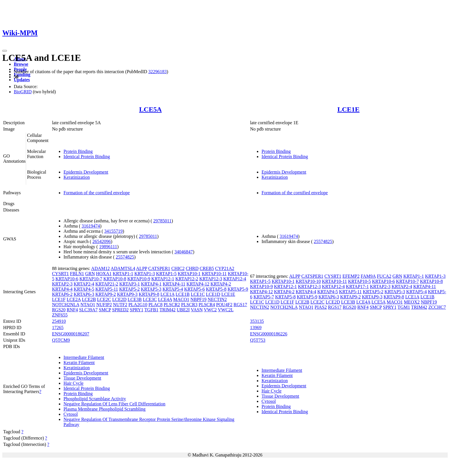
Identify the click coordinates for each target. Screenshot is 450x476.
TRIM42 (168, 310)
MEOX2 (412, 302)
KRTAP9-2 (106, 294)
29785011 (162, 221)
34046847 (184, 252)
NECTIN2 (217, 299)
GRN (90, 274)
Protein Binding (78, 151)
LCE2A (74, 299)
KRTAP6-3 (84, 294)
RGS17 (240, 305)
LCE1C (198, 294)
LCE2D (119, 299)
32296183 (158, 72)
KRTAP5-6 (195, 289)
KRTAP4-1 (151, 284)
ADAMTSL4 (123, 268)
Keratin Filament (79, 363)
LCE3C (150, 299)
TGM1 (404, 307)
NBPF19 (198, 299)
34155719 (113, 231)
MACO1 (181, 299)
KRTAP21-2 (107, 284)
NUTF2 (120, 305)
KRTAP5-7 (264, 297)
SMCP (105, 310)
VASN (197, 310)
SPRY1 (136, 310)
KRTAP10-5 (360, 281)
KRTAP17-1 (357, 286)
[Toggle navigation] (5, 51)
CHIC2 (178, 268)
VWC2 (210, 310)
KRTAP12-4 (235, 279)
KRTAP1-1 (123, 274)
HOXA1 (104, 274)
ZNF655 (60, 315)
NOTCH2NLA (66, 305)
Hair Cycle (73, 383)
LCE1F (59, 299)
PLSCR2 (172, 305)
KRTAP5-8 (216, 289)
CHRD (192, 268)
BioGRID (23, 92)
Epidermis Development (86, 172)
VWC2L (226, 310)
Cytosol (71, 414)
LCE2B (89, 299)
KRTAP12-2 (187, 279)
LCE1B (183, 294)
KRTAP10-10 (308, 281)
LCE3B (135, 299)
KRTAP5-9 (238, 289)
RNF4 (72, 310)
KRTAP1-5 (166, 274)
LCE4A (165, 299)
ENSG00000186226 (269, 334)
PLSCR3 (189, 305)
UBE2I (183, 310)
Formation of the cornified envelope (97, 193)
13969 (256, 328)
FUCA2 (384, 276)
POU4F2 (224, 305)
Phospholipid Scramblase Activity (95, 399)
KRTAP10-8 (115, 279)
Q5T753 (258, 340)
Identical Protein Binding (87, 157)
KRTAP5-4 (173, 289)
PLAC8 (155, 305)
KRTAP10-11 (214, 274)
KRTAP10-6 (67, 279)
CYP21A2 (225, 268)
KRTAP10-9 (139, 279)
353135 (257, 321)
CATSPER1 (159, 268)
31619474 (91, 226)
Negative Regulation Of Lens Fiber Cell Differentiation (114, 404)
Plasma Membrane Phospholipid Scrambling (104, 409)
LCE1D (213, 294)
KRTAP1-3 (145, 274)
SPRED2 (120, 310)
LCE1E (348, 109)
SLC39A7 (88, 310)
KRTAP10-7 (91, 279)
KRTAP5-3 (151, 289)
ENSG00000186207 (71, 334)
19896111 (108, 247)
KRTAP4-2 (221, 284)
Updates (22, 80)
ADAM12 (101, 268)
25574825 (125, 257)
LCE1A (167, 294)
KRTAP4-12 (198, 284)
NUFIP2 (104, 305)
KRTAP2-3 (62, 284)
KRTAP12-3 (211, 279)
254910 (59, 321)
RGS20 (59, 310)
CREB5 (207, 268)
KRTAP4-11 (174, 284)
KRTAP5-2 (129, 289)
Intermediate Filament (84, 357)
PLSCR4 (207, 305)
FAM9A (368, 276)
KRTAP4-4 (62, 289)
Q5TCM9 (61, 340)
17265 (58, 328)
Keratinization (77, 177)
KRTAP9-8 (149, 294)
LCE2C (104, 299)
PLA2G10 (138, 305)
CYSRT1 (60, 274)
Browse (21, 64)
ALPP (142, 268)
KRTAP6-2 (62, 294)
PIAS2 (321, 307)
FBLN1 (77, 274)
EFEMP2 (351, 276)
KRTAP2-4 (84, 284)
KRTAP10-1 (189, 274)
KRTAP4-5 (84, 289)
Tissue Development (82, 378)
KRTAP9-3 (127, 294)
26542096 (102, 241)
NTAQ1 (88, 305)
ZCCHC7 (437, 307)
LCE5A (151, 109)
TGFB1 (151, 310)
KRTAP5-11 (107, 289)
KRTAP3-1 (130, 284)
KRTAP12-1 (163, 279)
